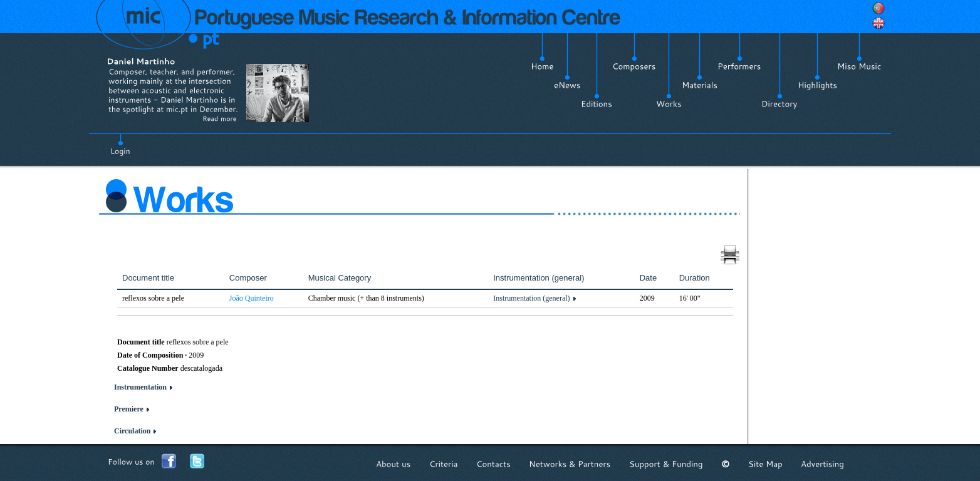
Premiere (129, 409)
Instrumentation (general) (531, 298)
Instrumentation (140, 387)
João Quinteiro (252, 298)
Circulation (132, 431)
